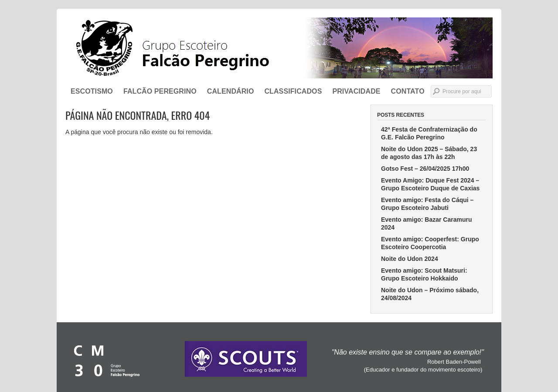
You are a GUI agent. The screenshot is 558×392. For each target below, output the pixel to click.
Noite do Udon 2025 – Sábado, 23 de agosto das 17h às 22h (429, 153)
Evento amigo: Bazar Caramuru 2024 (427, 223)
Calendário (231, 91)
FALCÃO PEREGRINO (160, 91)
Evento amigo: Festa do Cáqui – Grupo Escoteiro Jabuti (427, 204)
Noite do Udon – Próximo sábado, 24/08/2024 (430, 294)
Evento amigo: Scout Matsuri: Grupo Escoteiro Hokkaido (424, 274)
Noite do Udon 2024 (410, 259)
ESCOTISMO (92, 91)
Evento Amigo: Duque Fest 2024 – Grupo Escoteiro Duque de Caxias (430, 184)
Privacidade (356, 91)
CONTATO (408, 91)
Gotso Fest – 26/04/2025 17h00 (425, 169)
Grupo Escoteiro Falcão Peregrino (279, 48)
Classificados (293, 91)
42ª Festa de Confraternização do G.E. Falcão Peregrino (429, 133)
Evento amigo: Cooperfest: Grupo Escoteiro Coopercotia (430, 243)
